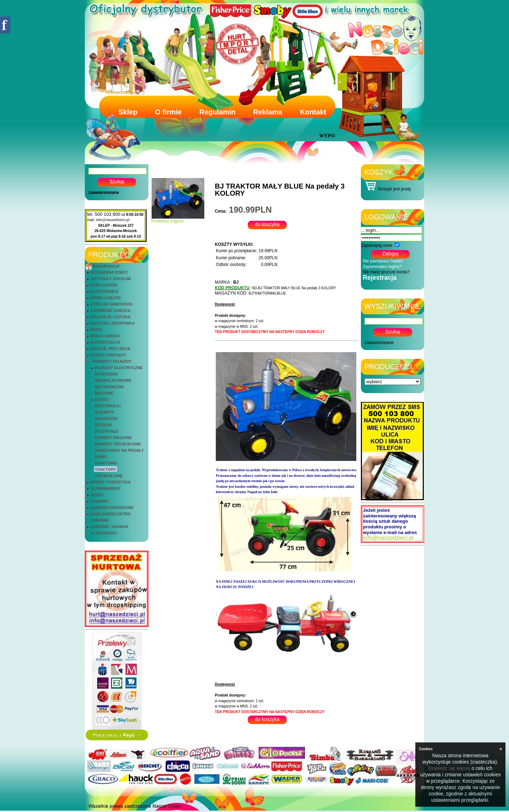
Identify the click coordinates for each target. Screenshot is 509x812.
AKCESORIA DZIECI (109, 272)
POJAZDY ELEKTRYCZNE (119, 368)
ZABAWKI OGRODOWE (112, 508)
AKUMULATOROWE (113, 380)
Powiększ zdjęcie (178, 219)
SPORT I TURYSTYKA (111, 482)
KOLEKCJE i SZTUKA (111, 317)
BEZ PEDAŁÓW (109, 387)
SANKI (101, 457)
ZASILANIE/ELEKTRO (111, 514)
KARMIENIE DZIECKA (111, 310)
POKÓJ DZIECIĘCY (108, 355)
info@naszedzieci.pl (113, 220)
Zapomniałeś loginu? (382, 267)
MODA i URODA (105, 336)
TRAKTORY (106, 469)
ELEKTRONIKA (104, 291)
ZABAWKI (100, 501)
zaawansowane (104, 192)
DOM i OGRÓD (104, 285)
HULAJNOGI (106, 419)
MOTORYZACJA (105, 342)
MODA (96, 330)
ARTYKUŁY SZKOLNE (111, 279)
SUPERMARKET (106, 488)
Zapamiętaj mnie (377, 245)
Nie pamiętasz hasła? (383, 261)
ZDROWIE (100, 520)
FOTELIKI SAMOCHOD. (112, 304)
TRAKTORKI (106, 463)
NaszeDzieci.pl (106, 266)
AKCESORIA (106, 374)
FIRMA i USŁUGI (106, 298)
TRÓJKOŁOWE (109, 476)
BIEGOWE (104, 393)
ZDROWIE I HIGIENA (109, 527)
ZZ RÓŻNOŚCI (104, 533)
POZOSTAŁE (106, 431)
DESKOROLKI (108, 406)
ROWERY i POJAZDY (112, 361)
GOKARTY (104, 412)
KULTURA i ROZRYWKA (113, 323)
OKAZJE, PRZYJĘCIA (110, 349)
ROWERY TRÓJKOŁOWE (118, 444)
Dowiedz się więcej (449, 768)
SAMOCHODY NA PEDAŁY (119, 450)
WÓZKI (97, 495)
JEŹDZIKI (103, 425)
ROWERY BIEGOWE (113, 438)
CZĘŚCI (102, 399)
